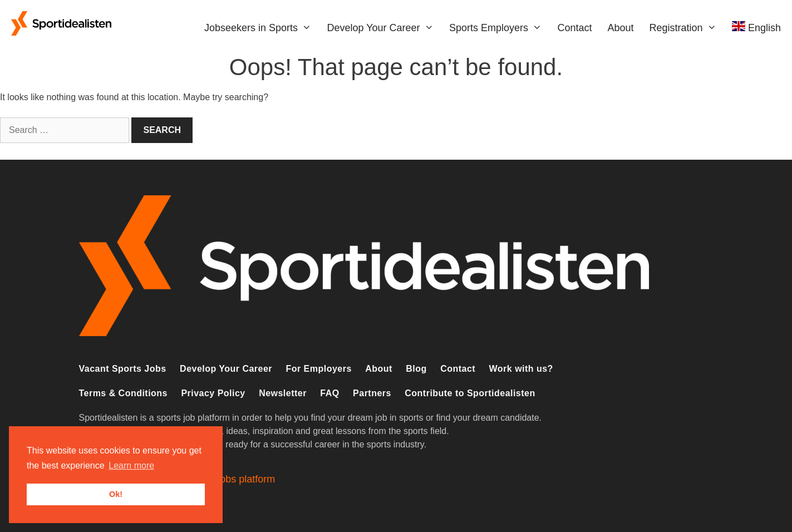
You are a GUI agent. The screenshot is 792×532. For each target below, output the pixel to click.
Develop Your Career (384, 28)
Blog (416, 369)
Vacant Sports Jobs (123, 369)
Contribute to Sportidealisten (470, 393)
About (620, 28)
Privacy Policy (213, 393)
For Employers (318, 369)
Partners (372, 393)
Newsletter (283, 393)
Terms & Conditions (123, 393)
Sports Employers (499, 28)
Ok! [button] (116, 494)
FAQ (329, 393)
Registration (687, 28)
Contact (574, 28)
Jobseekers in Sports (262, 28)
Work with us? (521, 369)
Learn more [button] (131, 465)
